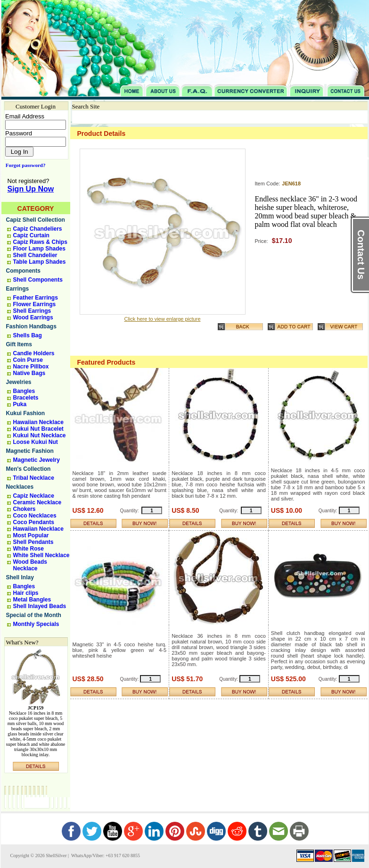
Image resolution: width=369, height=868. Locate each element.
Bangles (24, 391)
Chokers (25, 509)
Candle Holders (34, 353)
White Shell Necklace (41, 555)
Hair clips (26, 593)
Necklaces (20, 487)
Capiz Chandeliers (38, 229)
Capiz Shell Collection (36, 220)
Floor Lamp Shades (39, 249)
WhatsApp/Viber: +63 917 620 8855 (105, 855)
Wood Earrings (33, 317)
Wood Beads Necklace (30, 565)
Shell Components (38, 280)
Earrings (18, 289)
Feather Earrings (36, 298)
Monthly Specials (36, 624)
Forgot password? (24, 165)
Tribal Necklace (34, 478)
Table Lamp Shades (40, 262)
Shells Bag (28, 335)
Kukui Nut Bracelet (38, 429)
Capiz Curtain (31, 235)
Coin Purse (28, 360)
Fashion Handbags (31, 326)
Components (23, 271)
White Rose (29, 549)
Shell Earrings (32, 311)
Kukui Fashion (26, 413)
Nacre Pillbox (31, 367)
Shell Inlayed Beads (40, 606)
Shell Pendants (33, 542)
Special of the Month (34, 615)
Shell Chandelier (35, 255)
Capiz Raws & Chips (40, 242)
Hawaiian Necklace (38, 422)
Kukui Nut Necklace (40, 435)
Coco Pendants (34, 522)
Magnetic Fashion (30, 451)
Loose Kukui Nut (36, 442)
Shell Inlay (20, 577)
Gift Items (19, 344)
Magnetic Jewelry (37, 460)
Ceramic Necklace (37, 502)
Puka (20, 404)
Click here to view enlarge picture (162, 319)
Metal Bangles (32, 600)
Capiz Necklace (34, 496)
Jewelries (19, 382)
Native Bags (29, 373)
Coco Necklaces (35, 516)
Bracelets (26, 398)
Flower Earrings (35, 304)
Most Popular (31, 535)
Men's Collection (29, 469)
